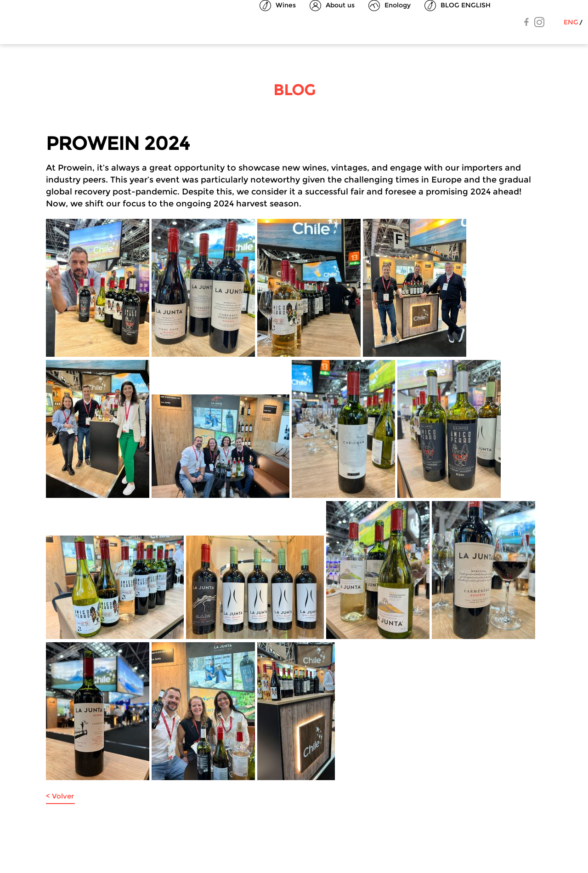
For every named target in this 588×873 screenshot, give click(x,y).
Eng (571, 22)
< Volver (60, 796)
